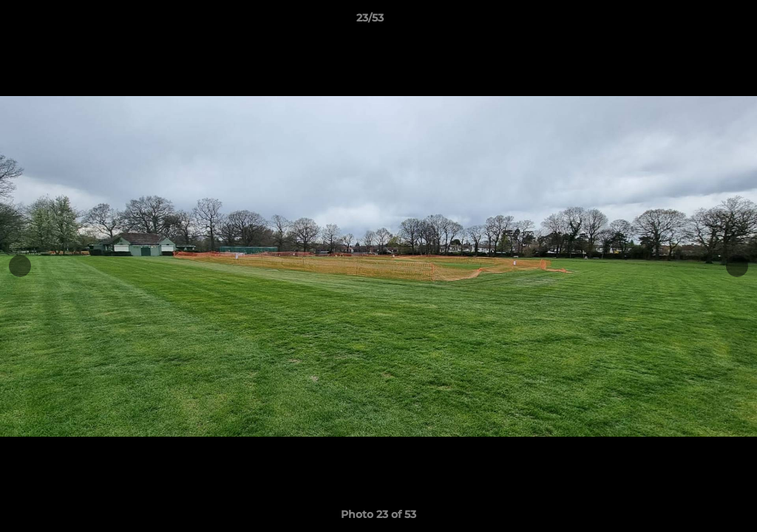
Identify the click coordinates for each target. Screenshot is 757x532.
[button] (695, 21)
